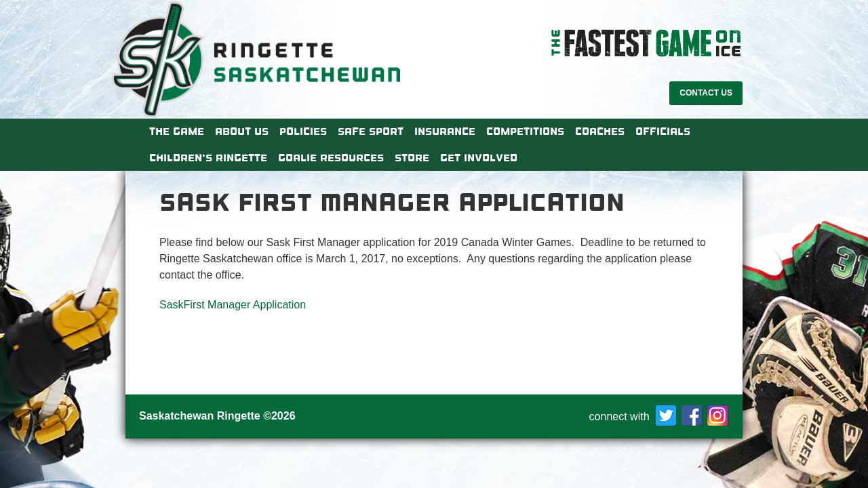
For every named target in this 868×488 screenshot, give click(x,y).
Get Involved (479, 158)
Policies (303, 131)
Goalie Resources (331, 158)
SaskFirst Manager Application (233, 305)
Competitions (525, 131)
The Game (177, 131)
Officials (663, 131)
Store (412, 158)
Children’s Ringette (208, 158)
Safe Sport (371, 131)
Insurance (445, 131)
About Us (242, 131)
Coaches (600, 131)
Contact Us (706, 93)
